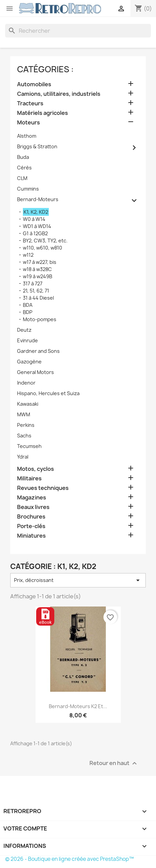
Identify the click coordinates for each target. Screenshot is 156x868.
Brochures (31, 517)
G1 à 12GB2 (35, 233)
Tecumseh (29, 446)
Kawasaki (28, 404)
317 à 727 (33, 283)
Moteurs (29, 123)
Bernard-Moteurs (38, 199)
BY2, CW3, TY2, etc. (45, 241)
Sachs (24, 436)
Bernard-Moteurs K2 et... (78, 706)
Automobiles (34, 84)
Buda (23, 157)
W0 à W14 (34, 219)
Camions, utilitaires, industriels (59, 94)
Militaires (29, 478)
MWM (24, 414)
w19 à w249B (38, 276)
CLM (22, 178)
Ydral (23, 457)
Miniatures (31, 536)
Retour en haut (114, 763)
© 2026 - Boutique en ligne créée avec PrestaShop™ (69, 859)
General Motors (36, 372)
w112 (28, 255)
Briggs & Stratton (37, 146)
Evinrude (27, 340)
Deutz (24, 330)
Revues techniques (43, 488)
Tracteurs (30, 103)
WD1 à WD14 (37, 226)
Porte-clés (31, 526)
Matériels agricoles (42, 113)
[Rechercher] (78, 31)
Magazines (32, 498)
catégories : (45, 69)
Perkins (26, 425)
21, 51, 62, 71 (36, 291)
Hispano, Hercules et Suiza (48, 393)
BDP (28, 312)
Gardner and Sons (38, 351)
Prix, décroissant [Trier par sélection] (78, 580)
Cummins (28, 189)
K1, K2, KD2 (36, 212)
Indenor (26, 383)
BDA (28, 305)
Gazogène (29, 362)
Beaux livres (33, 507)
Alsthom (27, 136)
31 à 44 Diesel (38, 298)
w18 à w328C (37, 269)
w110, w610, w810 (42, 248)
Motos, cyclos (36, 469)
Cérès (24, 168)
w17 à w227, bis (40, 262)
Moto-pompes (40, 319)
